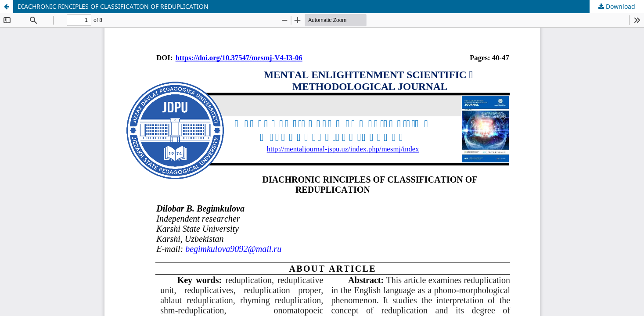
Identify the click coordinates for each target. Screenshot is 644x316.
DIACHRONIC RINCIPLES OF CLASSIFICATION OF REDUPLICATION (113, 6)
